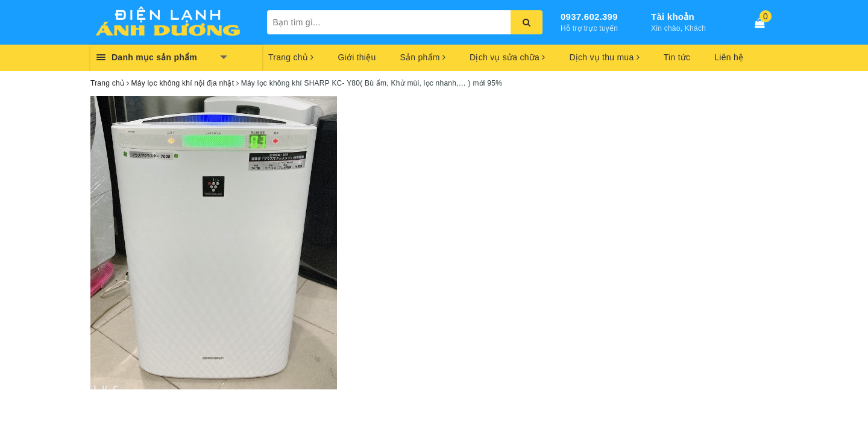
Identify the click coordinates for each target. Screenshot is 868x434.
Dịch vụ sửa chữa (507, 57)
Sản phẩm (423, 57)
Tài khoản (673, 17)
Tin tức (677, 57)
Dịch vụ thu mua (604, 57)
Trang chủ (291, 57)
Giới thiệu (357, 57)
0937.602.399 (589, 17)
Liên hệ (729, 57)
